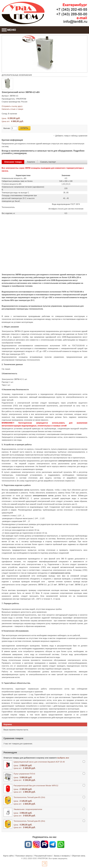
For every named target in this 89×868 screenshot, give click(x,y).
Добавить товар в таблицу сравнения (71, 136)
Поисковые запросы (24, 856)
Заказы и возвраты (62, 856)
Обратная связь (79, 856)
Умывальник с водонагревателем (28, 809)
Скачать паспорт (48, 162)
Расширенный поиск (43, 856)
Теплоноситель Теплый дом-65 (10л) (29, 797)
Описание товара (13, 162)
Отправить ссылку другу (12, 106)
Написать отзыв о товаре (12, 109)
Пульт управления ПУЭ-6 (24, 774)
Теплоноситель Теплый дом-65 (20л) (29, 821)
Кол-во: (7, 128)
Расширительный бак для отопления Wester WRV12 (36, 786)
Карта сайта (8, 856)
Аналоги (31, 162)
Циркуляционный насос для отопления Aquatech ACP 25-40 (39, 762)
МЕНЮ (9, 30)
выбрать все (63, 758)
